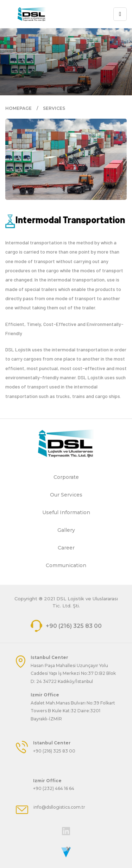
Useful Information (66, 512)
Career (66, 548)
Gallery (66, 530)
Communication (66, 565)
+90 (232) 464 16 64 (54, 788)
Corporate (66, 477)
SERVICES (54, 108)
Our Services (66, 495)
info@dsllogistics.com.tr (59, 807)
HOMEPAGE (18, 108)
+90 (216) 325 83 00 (66, 626)
